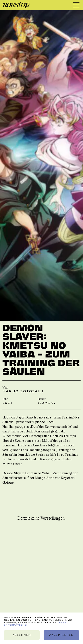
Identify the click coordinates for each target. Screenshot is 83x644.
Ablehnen (22, 635)
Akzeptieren (61, 635)
